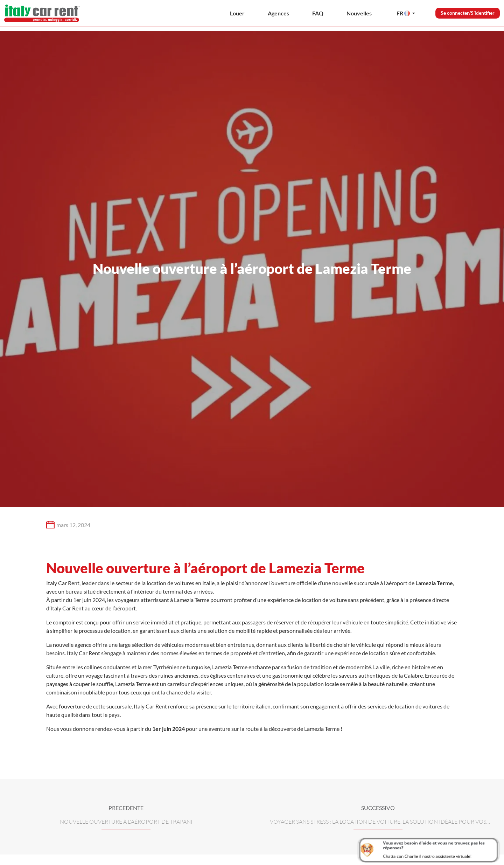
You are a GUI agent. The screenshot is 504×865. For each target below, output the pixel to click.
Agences (278, 13)
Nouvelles (359, 13)
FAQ (318, 13)
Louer (237, 13)
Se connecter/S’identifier (468, 13)
